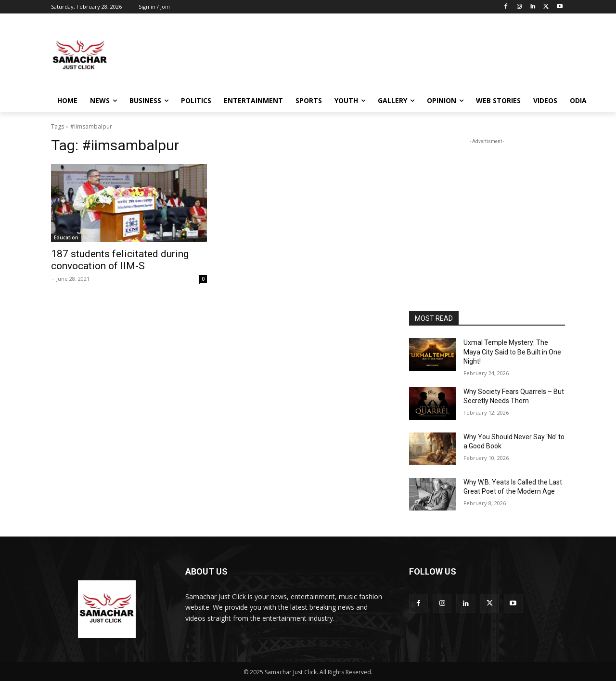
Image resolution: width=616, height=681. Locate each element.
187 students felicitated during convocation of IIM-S (120, 260)
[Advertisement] (380, 54)
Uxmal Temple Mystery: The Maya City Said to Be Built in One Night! (512, 352)
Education (66, 237)
